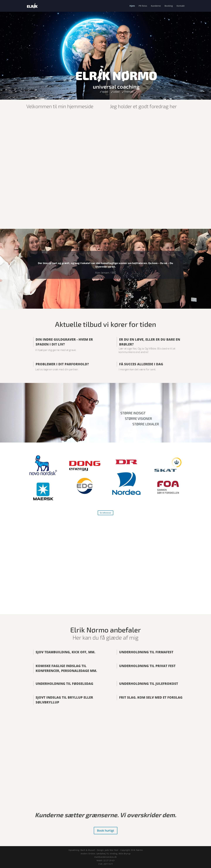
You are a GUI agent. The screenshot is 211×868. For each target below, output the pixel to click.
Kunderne (156, 6)
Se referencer (105, 513)
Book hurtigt (106, 831)
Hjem (132, 6)
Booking (169, 6)
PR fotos (143, 6)
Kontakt (181, 6)
